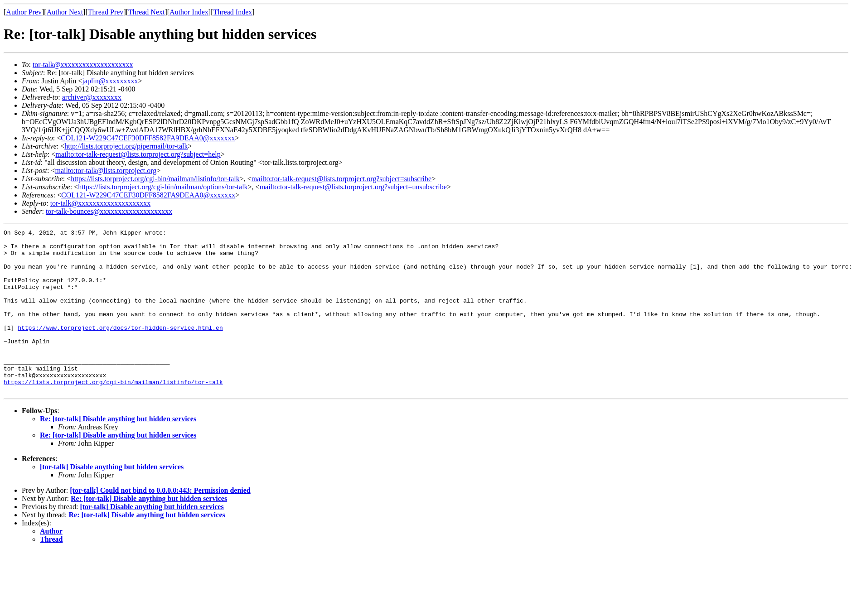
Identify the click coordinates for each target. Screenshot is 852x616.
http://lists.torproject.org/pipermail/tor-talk (126, 146)
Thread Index (233, 12)
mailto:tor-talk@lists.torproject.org (106, 171)
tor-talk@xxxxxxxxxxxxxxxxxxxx (83, 65)
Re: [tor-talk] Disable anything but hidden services (118, 451)
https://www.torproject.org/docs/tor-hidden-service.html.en (120, 348)
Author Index (189, 12)
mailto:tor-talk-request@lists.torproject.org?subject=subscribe (341, 179)
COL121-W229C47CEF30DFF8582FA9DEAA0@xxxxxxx (148, 138)
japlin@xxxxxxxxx (110, 81)
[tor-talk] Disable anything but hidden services (112, 499)
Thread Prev (106, 12)
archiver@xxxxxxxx (92, 97)
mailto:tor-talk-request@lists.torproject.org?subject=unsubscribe (353, 187)
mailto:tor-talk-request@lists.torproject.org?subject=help (138, 154)
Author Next (65, 12)
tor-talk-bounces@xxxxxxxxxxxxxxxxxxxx (109, 211)
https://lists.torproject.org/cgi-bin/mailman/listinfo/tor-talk (155, 179)
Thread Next (146, 12)
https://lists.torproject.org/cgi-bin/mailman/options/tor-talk (163, 187)
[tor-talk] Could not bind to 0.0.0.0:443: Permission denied (160, 523)
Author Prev (24, 12)
